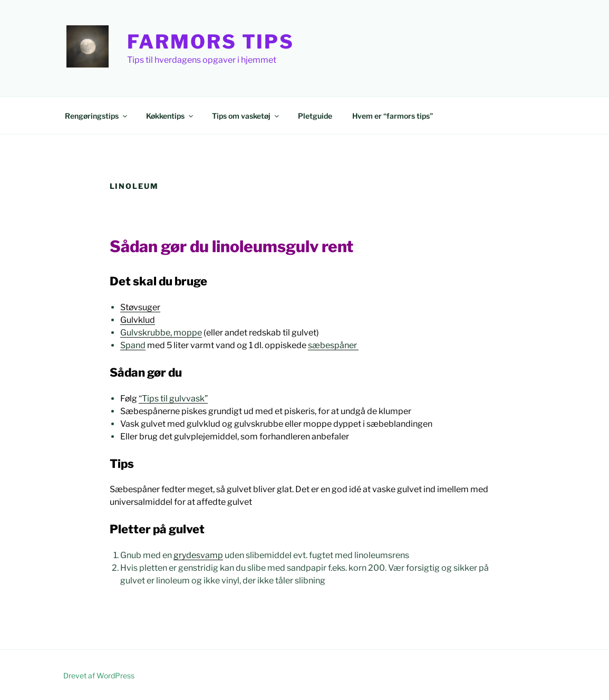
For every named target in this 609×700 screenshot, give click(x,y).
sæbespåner (333, 345)
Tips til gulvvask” (175, 399)
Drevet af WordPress (99, 675)
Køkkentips (170, 116)
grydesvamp (198, 555)
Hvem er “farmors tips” (393, 116)
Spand (133, 345)
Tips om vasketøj (246, 116)
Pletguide (315, 116)
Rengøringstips (97, 116)
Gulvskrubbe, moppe (161, 333)
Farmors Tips (211, 42)
